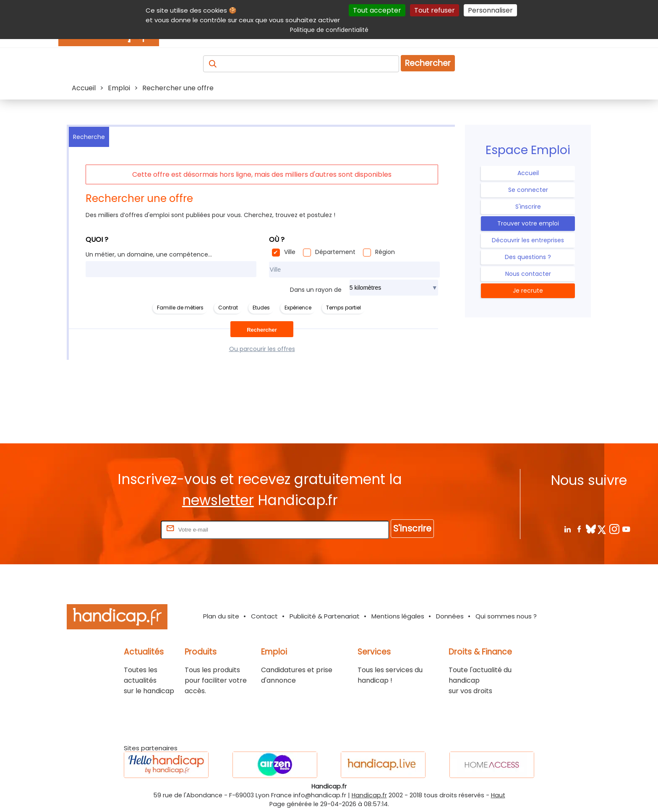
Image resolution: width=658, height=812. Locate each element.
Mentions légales (398, 616)
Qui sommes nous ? (506, 616)
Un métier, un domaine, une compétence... (149, 254)
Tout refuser (435, 10)
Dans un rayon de (316, 290)
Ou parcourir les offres (262, 349)
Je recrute (528, 291)
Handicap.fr (369, 795)
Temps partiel (343, 308)
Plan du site (221, 616)
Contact (264, 616)
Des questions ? (528, 257)
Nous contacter (528, 274)
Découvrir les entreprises (528, 240)
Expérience (298, 308)
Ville (290, 252)
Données (450, 616)
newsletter (218, 500)
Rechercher (428, 63)
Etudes (261, 308)
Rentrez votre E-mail (125, 529)
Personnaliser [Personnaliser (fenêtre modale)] (490, 10)
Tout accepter (377, 10)
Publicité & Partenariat (325, 616)
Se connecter (528, 190)
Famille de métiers (180, 308)
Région (385, 252)
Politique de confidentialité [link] (329, 30)
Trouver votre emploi (528, 223)
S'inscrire (528, 207)
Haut (498, 795)
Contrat (228, 308)
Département (335, 252)
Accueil (528, 173)
